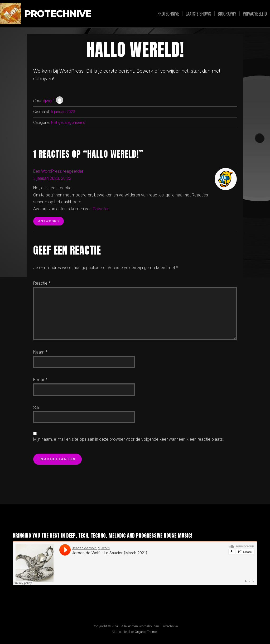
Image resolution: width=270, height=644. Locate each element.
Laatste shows (198, 14)
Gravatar (100, 209)
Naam (40, 352)
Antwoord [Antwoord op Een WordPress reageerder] (49, 221)
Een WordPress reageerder (58, 171)
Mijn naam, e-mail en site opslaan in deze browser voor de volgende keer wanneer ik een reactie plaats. (129, 439)
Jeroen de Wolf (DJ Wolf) (27, 589)
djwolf (48, 101)
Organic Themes (147, 632)
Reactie (42, 283)
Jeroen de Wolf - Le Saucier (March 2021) (69, 589)
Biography (227, 14)
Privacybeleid (255, 14)
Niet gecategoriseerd (68, 123)
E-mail (40, 380)
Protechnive (58, 14)
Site (37, 408)
